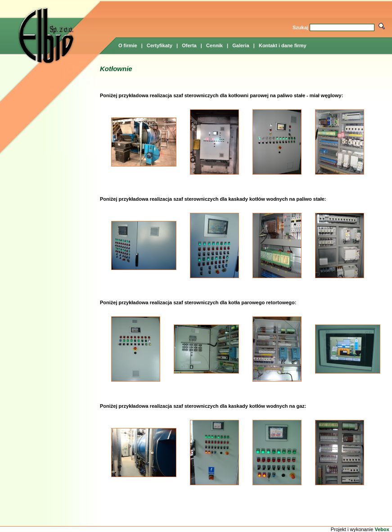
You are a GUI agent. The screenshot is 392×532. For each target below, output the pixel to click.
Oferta (189, 45)
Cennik (214, 45)
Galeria (241, 45)
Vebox (382, 529)
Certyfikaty (160, 45)
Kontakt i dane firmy (283, 45)
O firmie (128, 45)
